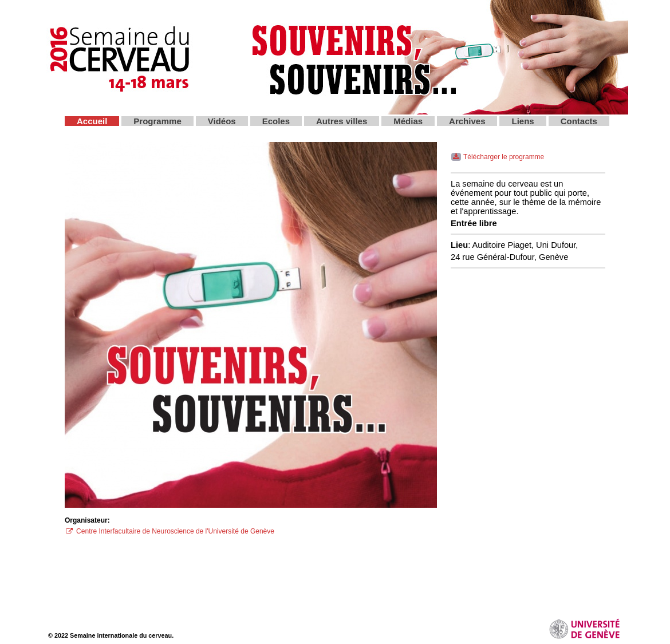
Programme (157, 121)
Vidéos (222, 121)
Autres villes (342, 121)
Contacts (579, 121)
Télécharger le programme (498, 157)
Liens (523, 121)
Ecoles (276, 121)
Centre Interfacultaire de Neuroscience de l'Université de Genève (170, 531)
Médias (408, 121)
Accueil (92, 121)
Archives (467, 121)
